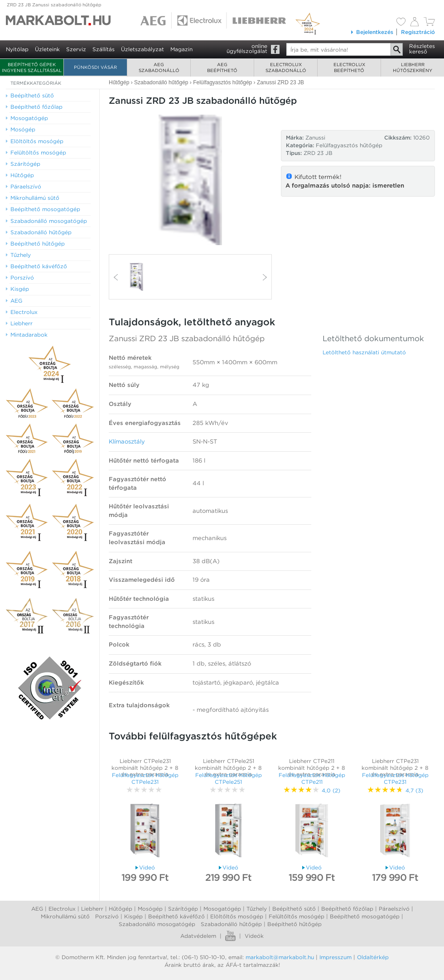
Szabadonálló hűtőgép (231, 924)
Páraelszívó (394, 909)
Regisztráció (418, 32)
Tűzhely (257, 909)
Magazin (181, 49)
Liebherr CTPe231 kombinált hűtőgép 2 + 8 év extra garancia (395, 768)
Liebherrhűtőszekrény (413, 67)
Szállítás (104, 49)
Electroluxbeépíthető (349, 67)
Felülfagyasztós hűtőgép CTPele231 (145, 778)
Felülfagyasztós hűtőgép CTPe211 (312, 778)
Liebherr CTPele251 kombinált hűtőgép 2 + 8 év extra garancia (228, 768)
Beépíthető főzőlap (347, 909)
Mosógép (150, 909)
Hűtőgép (121, 909)
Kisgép (133, 916)
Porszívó (107, 916)
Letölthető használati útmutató (364, 352)
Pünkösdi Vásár (95, 67)
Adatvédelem (198, 936)
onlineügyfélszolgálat (247, 48)
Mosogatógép (222, 909)
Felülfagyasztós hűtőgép (349, 145)
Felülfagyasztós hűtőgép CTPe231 (395, 778)
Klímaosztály (127, 442)
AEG (37, 909)
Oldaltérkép (373, 957)
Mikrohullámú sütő (65, 916)
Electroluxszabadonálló (286, 67)
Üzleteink (47, 49)
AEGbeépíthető (222, 67)
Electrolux (62, 909)
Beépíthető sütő (294, 909)
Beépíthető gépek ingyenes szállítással (32, 67)
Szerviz (76, 49)
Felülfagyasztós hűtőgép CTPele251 (229, 778)
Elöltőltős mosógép (237, 916)
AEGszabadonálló (159, 67)
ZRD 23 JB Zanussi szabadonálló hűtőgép (54, 5)
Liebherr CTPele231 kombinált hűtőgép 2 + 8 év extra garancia (145, 768)
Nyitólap (17, 49)
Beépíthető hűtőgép (294, 924)
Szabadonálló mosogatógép (157, 924)
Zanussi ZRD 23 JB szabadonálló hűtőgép (187, 338)
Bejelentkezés (372, 32)
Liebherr (92, 909)
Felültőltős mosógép (297, 916)
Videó (145, 867)
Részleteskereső (422, 49)
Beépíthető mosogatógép (365, 916)
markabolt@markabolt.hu (280, 957)
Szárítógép (183, 909)
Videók (254, 936)
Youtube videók (230, 936)
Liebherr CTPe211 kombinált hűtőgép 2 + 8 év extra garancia (312, 768)
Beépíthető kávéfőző (176, 916)
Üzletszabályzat (142, 49)
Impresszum (335, 957)
